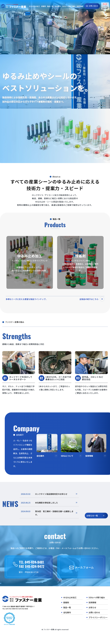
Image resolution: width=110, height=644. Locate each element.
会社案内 (58, 6)
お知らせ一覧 (92, 516)
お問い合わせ (93, 6)
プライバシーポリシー (98, 617)
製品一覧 (50, 6)
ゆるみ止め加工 (35, 6)
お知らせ (92, 607)
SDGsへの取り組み (69, 6)
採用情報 (80, 6)
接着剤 (44, 6)
